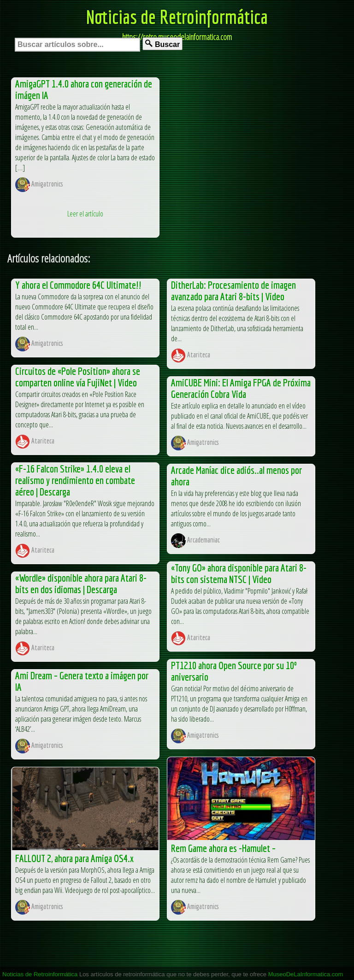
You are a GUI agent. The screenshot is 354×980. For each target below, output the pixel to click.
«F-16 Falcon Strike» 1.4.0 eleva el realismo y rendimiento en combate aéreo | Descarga (75, 480)
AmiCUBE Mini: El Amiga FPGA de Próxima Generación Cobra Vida (241, 388)
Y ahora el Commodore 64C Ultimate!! (78, 285)
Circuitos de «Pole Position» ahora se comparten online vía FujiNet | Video (78, 377)
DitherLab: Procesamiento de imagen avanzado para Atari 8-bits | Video (233, 291)
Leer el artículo (85, 214)
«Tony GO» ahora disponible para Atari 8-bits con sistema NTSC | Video (239, 573)
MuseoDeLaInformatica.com (306, 974)
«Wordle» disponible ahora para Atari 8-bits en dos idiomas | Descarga (81, 583)
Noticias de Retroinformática (177, 17)
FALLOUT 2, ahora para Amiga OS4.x (74, 858)
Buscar (162, 44)
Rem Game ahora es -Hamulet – (223, 848)
